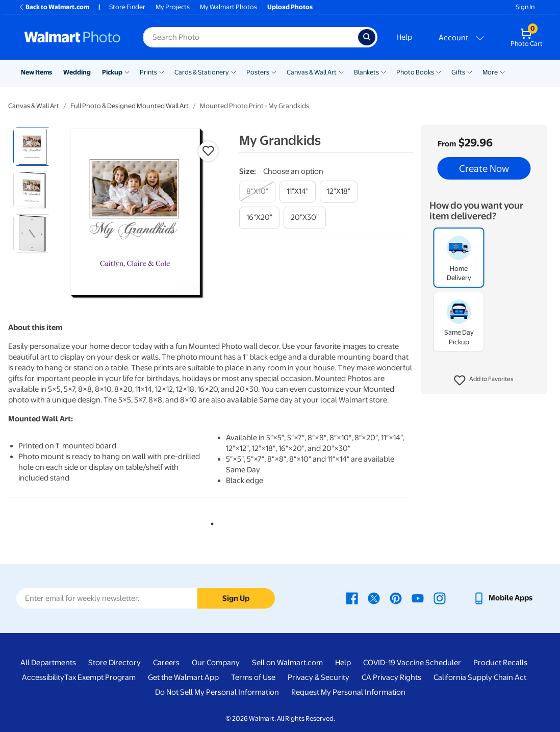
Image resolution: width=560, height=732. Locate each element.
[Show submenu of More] (502, 71)
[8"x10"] (257, 192)
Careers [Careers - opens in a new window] (166, 663)
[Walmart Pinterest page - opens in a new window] (396, 598)
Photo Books (415, 72)
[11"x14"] (298, 192)
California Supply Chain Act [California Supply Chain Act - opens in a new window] (480, 677)
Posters (258, 72)
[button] (484, 381)
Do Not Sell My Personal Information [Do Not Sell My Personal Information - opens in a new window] (217, 692)
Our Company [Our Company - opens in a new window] (216, 663)
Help (404, 37)
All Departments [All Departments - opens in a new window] (48, 663)
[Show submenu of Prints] (162, 71)
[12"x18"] (339, 192)
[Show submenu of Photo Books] (439, 71)
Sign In (525, 7)
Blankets (366, 72)
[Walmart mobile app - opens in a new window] (503, 598)
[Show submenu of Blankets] (384, 71)
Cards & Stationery (202, 72)
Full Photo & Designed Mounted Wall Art (130, 106)
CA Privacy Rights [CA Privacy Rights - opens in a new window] (391, 677)
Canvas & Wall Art (312, 72)
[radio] (32, 147)
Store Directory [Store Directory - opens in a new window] (114, 663)
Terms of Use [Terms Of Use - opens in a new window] (253, 677)
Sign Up (236, 598)
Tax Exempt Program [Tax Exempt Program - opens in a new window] (100, 677)
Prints (148, 72)
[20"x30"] (305, 218)
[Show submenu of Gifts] (470, 71)
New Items (36, 72)
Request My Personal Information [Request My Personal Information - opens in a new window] (348, 692)
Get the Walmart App (183, 677)
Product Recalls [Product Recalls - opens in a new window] (500, 663)
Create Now (484, 168)
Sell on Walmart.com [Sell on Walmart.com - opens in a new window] (287, 663)
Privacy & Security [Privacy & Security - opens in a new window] (319, 677)
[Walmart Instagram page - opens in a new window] (440, 598)
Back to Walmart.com (54, 7)
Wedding (77, 72)
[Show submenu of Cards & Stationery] (234, 71)
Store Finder (127, 7)
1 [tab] (210, 522)
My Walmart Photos (228, 7)
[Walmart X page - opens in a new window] (374, 598)
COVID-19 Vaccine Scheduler (412, 663)
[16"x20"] (259, 218)
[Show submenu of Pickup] (127, 71)
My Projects (173, 7)
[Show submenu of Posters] (274, 71)
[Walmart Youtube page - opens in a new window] (418, 598)
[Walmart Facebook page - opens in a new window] (352, 598)
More (490, 72)
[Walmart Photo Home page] (72, 37)
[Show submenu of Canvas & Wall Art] (341, 71)
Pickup (112, 72)
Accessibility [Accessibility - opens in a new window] (43, 677)
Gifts (458, 72)
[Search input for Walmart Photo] (250, 37)
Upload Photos (290, 7)
